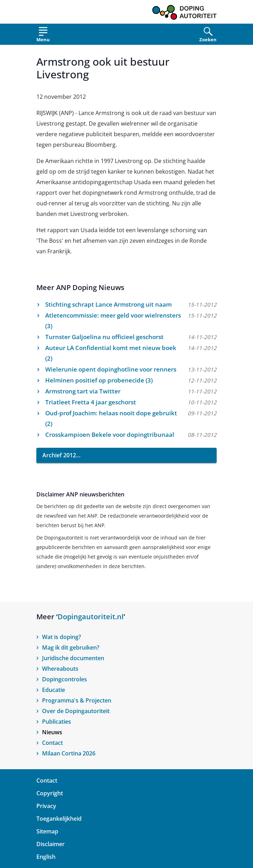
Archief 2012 (59, 455)
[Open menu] (43, 36)
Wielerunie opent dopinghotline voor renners (111, 369)
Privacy (46, 806)
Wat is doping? (61, 637)
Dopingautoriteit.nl (91, 617)
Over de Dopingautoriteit (76, 711)
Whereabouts (60, 669)
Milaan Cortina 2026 (69, 753)
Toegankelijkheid (59, 819)
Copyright (50, 793)
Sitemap (47, 831)
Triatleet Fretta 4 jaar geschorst (91, 402)
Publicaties (57, 722)
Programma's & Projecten (77, 700)
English (46, 857)
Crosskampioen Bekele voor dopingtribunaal (110, 435)
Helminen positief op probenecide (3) (99, 380)
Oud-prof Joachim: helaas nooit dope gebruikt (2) (111, 418)
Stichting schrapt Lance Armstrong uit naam (108, 304)
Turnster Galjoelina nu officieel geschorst (104, 337)
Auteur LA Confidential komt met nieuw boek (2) (111, 353)
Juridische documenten (73, 658)
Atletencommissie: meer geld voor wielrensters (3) (113, 321)
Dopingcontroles (64, 679)
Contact (52, 743)
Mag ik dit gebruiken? (71, 647)
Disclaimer (51, 844)
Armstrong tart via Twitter (83, 391)
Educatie (54, 690)
